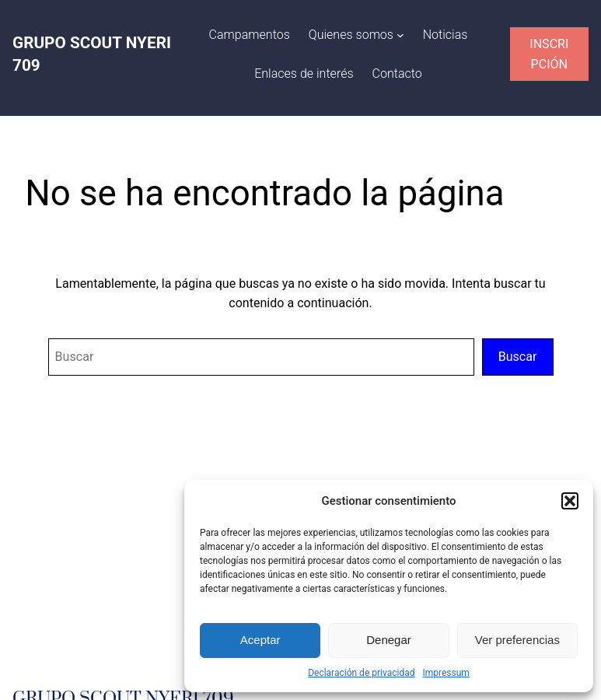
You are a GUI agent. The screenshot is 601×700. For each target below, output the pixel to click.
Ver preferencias (517, 640)
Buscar (518, 357)
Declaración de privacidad (361, 673)
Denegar (389, 640)
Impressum (446, 673)
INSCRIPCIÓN (549, 54)
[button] (570, 501)
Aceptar (260, 640)
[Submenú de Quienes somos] (400, 35)
